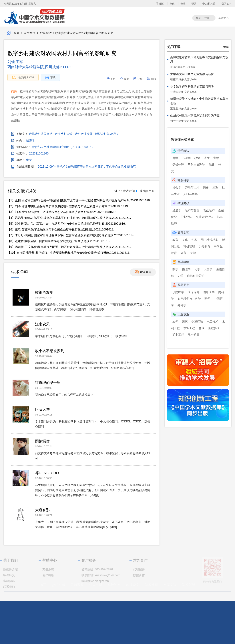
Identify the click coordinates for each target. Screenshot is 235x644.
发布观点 (143, 272)
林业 (202, 328)
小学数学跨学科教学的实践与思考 (192, 86)
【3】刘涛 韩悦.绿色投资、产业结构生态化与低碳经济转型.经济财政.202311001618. (62, 212)
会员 (183, 4)
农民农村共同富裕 (41, 134)
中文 (29, 160)
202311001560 (39, 154)
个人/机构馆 (209, 4)
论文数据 (30, 33)
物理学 (186, 269)
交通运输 (197, 322)
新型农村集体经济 (107, 134)
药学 (207, 299)
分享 (138, 79)
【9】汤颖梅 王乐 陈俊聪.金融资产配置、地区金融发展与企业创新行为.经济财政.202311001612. (70, 247)
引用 (111, 79)
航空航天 (194, 335)
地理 (215, 187)
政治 (197, 158)
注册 (208, 18)
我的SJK (227, 4)
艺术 (194, 240)
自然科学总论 (196, 276)
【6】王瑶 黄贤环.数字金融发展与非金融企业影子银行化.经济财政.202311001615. (61, 229)
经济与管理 (192, 210)
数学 (175, 269)
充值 (172, 4)
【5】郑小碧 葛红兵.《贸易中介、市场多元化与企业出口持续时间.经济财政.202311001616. (67, 224)
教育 (175, 240)
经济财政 (46, 33)
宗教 (216, 158)
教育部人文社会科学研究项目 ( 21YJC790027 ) (62, 147)
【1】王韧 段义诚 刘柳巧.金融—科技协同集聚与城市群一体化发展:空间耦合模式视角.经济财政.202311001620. (79, 200)
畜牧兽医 (214, 328)
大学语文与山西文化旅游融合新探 (192, 74)
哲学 (175, 158)
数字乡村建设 (64, 134)
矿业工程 (178, 335)
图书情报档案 (210, 240)
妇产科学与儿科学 (189, 299)
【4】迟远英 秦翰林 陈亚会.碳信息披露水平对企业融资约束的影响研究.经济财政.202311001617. (70, 218)
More (226, 47)
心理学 (186, 158)
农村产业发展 (84, 134)
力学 (180, 276)
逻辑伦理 (178, 165)
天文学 (208, 269)
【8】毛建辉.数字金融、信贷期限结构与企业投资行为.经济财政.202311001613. (59, 241)
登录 (200, 18)
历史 (206, 187)
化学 (197, 269)
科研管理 (189, 246)
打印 (151, 79)
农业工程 (189, 328)
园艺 (185, 322)
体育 (183, 253)
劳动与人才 (192, 187)
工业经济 (186, 217)
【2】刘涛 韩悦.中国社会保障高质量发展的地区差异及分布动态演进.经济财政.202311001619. (68, 206)
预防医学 (178, 292)
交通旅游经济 (204, 217)
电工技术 (212, 322)
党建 (212, 165)
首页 (16, 33)
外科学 (182, 305)
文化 (185, 240)
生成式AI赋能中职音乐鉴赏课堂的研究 (195, 116)
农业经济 (209, 210)
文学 (193, 253)
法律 (207, 158)
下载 (50, 77)
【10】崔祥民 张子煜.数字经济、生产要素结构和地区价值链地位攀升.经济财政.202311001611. (69, 253)
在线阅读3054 (23, 77)
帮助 (194, 4)
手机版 (160, 4)
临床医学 (209, 292)
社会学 (177, 187)
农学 (175, 322)
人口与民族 (191, 194)
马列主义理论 (196, 165)
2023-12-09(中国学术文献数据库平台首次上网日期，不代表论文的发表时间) (87, 167)
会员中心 (225, 18)
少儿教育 (204, 246)
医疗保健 (194, 292)
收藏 (124, 79)
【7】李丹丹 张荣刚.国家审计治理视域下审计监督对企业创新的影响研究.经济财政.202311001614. (71, 235)
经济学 (31, 141)
